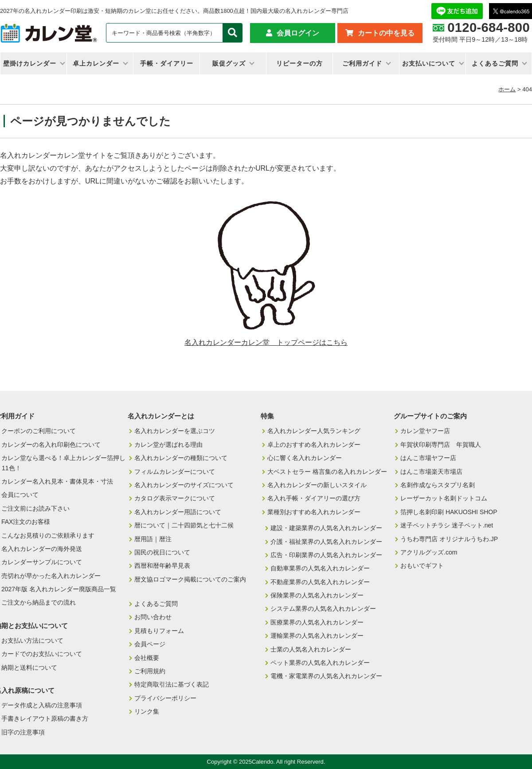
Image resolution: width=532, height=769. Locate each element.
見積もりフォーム (159, 631)
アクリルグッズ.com (429, 552)
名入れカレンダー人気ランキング (314, 431)
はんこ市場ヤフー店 (428, 458)
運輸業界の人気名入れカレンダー (317, 636)
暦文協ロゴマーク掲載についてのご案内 (190, 579)
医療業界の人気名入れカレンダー (317, 622)
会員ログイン (298, 33)
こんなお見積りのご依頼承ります (48, 535)
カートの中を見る (386, 33)
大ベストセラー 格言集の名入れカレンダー (327, 472)
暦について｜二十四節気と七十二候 (184, 525)
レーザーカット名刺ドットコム (444, 498)
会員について (20, 495)
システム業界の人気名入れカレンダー (323, 609)
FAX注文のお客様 (26, 522)
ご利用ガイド (362, 63)
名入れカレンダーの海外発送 (42, 549)
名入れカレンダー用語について (178, 512)
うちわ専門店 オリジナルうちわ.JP (449, 539)
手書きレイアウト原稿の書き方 (45, 718)
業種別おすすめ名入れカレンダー (314, 512)
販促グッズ (229, 63)
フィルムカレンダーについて (175, 472)
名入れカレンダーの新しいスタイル (317, 485)
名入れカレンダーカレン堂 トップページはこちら (266, 342)
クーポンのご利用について (39, 431)
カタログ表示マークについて (175, 498)
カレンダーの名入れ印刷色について (51, 445)
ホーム (507, 89)
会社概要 (147, 658)
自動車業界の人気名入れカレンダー (320, 568)
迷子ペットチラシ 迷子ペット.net (447, 525)
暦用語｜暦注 (153, 539)
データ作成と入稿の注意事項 (42, 705)
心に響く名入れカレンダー (305, 458)
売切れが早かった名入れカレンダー (51, 576)
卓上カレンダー (96, 63)
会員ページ (150, 644)
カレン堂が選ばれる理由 (168, 445)
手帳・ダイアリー (167, 63)
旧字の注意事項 (23, 732)
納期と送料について (29, 668)
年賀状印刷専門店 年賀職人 (441, 445)
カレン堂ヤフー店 (425, 431)
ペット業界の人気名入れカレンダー (320, 663)
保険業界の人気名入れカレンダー (317, 595)
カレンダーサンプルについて (42, 562)
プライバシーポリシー (165, 698)
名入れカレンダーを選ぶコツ (175, 431)
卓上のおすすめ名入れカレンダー (314, 445)
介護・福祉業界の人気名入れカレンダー (326, 542)
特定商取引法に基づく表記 (172, 684)
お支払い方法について (32, 640)
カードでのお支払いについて (42, 654)
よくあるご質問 (495, 63)
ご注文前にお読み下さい (35, 508)
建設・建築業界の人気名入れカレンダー (326, 528)
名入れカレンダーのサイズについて (184, 485)
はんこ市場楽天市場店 (431, 472)
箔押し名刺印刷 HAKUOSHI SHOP (449, 512)
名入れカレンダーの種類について (181, 458)
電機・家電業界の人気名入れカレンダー (326, 676)
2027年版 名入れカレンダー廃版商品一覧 (59, 589)
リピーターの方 (299, 63)
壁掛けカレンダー (30, 63)
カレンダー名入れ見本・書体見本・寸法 (57, 481)
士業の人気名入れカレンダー (311, 649)
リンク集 (147, 711)
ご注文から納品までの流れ (39, 602)
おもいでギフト (422, 566)
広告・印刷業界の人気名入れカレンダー (326, 555)
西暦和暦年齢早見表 (162, 566)
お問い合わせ (153, 617)
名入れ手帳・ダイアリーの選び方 (314, 498)
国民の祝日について (162, 552)
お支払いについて (429, 63)
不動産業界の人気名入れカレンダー (320, 582)
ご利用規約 (150, 671)
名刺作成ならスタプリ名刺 (438, 485)
